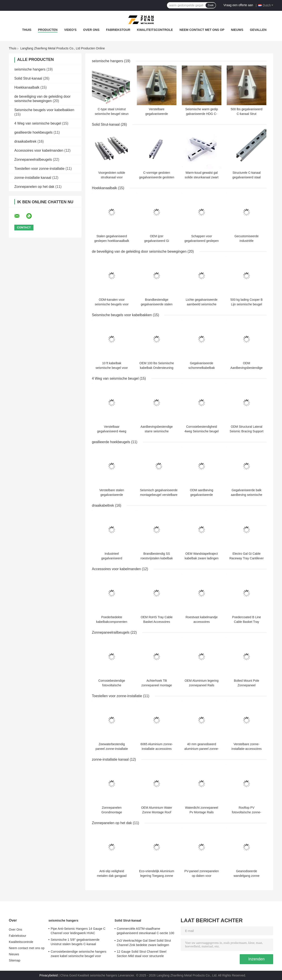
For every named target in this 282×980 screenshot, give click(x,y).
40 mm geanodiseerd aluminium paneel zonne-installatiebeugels (202, 749)
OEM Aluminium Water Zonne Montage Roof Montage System (157, 812)
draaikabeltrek (25, 141)
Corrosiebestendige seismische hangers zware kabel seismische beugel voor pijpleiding (79, 954)
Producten (48, 30)
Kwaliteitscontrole (155, 30)
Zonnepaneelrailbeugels (33, 160)
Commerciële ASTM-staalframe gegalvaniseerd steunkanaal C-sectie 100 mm (146, 931)
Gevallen (258, 30)
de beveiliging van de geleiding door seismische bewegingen (139, 251)
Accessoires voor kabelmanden (39, 150)
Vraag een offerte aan (238, 5)
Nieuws (237, 30)
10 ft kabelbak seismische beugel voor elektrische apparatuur (112, 368)
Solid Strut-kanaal (28, 78)
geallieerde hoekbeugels (33, 132)
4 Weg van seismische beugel (38, 123)
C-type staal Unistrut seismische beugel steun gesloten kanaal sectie (112, 114)
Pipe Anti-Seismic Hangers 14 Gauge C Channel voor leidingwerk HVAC (78, 931)
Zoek (211, 5)
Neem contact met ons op (202, 30)
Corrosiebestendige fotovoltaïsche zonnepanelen (112, 685)
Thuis (27, 30)
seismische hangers (30, 69)
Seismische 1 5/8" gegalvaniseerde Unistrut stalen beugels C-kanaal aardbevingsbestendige (75, 943)
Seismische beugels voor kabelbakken (44, 110)
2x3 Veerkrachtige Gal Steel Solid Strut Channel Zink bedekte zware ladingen (144, 943)
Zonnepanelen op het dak (34, 187)
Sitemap (15, 960)
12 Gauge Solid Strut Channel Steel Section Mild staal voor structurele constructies (142, 954)
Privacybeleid (49, 975)
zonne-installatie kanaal (33, 178)
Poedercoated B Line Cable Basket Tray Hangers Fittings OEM (247, 622)
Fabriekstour (118, 30)
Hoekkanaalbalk (27, 87)
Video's (70, 30)
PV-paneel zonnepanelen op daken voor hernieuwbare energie (202, 876)
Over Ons (91, 30)
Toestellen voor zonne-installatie (39, 169)
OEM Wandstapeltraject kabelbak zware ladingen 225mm (202, 558)
